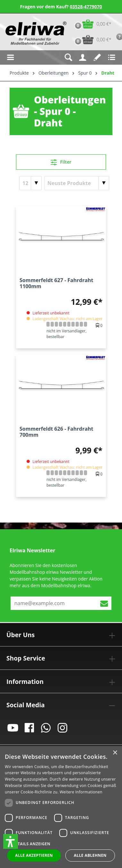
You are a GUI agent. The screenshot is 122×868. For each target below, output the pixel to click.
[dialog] (61, 807)
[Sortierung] (77, 183)
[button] (11, 841)
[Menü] (10, 57)
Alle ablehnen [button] (90, 855)
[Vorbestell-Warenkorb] (91, 40)
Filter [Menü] (61, 161)
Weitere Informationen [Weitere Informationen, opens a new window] (81, 792)
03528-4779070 (86, 7)
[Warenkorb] (91, 24)
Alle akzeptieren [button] (34, 855)
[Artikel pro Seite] (30, 183)
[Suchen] (68, 57)
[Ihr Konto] (83, 57)
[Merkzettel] (97, 57)
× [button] (115, 753)
